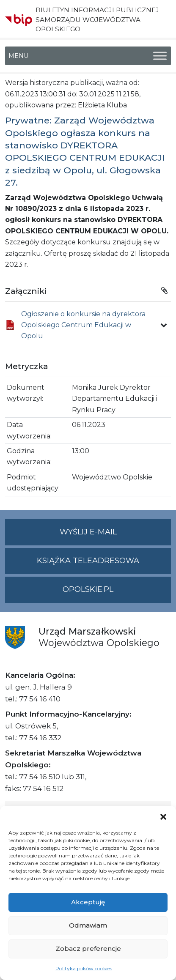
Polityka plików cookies (84, 968)
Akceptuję (88, 902)
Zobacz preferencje (88, 949)
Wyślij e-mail (115, 535)
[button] (163, 816)
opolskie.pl (88, 589)
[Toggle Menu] (160, 56)
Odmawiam (88, 925)
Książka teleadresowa (88, 561)
